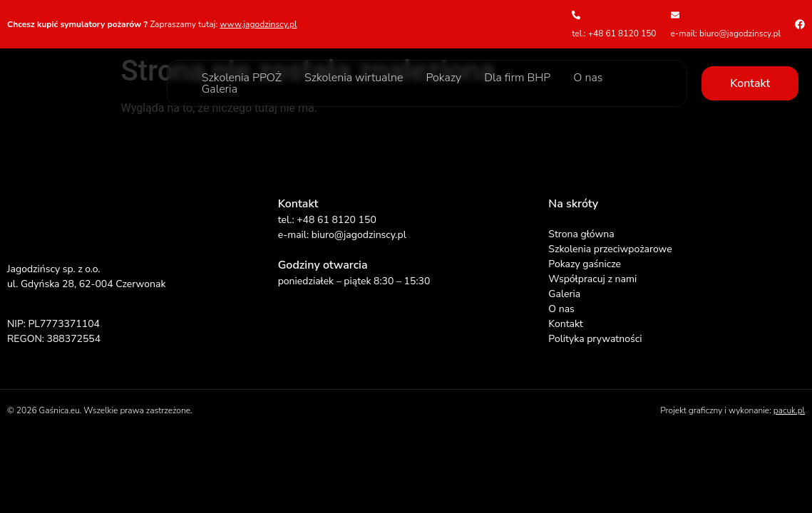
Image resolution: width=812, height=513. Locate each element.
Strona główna (581, 234)
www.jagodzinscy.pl (258, 24)
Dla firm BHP (517, 78)
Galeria (220, 89)
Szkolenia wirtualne (354, 78)
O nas (588, 78)
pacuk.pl (789, 410)
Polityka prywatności (595, 339)
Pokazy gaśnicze (585, 264)
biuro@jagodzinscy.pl (359, 235)
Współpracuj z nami (592, 279)
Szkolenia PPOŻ (242, 78)
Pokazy (443, 78)
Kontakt (565, 324)
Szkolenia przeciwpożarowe (610, 249)
